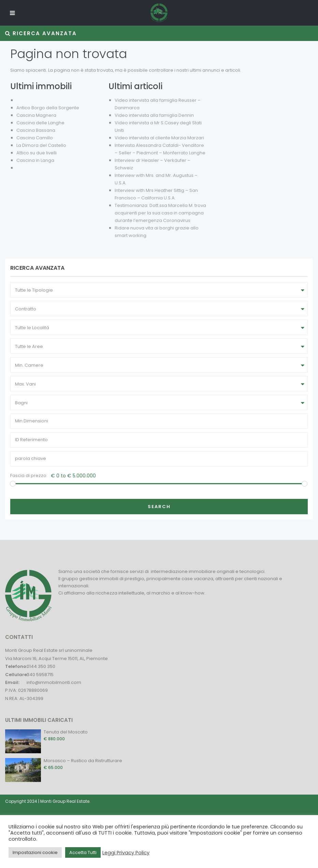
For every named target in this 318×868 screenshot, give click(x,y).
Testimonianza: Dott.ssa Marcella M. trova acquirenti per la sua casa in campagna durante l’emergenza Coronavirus (160, 213)
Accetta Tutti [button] (83, 852)
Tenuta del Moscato (66, 732)
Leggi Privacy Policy (126, 853)
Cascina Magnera (36, 115)
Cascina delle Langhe (40, 123)
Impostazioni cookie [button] (35, 852)
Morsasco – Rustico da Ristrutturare (83, 761)
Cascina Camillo (35, 138)
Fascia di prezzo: (29, 475)
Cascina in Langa (35, 160)
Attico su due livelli (37, 153)
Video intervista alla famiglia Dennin (154, 115)
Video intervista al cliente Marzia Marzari (159, 138)
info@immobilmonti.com (54, 682)
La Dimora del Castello (41, 145)
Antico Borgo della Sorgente (48, 108)
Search (159, 507)
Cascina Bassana (36, 130)
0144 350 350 (41, 666)
